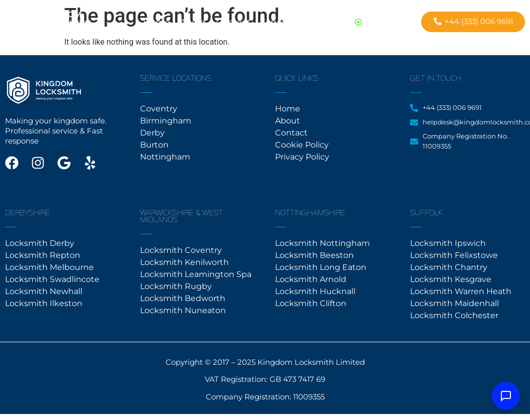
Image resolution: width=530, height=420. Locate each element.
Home (156, 22)
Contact (233, 22)
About (193, 22)
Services (278, 22)
